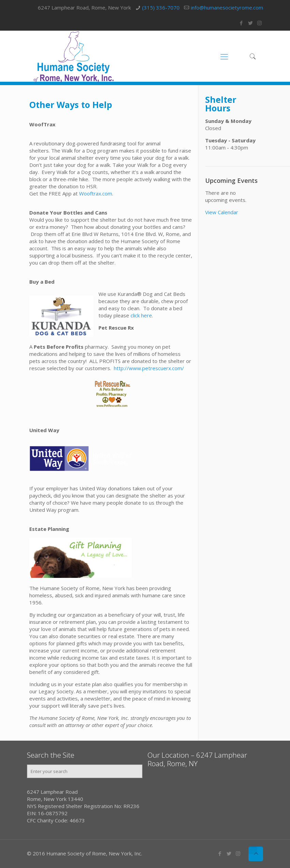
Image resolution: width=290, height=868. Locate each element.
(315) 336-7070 (161, 7)
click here (141, 315)
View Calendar (222, 212)
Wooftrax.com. (96, 193)
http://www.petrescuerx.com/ (149, 368)
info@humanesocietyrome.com (227, 7)
